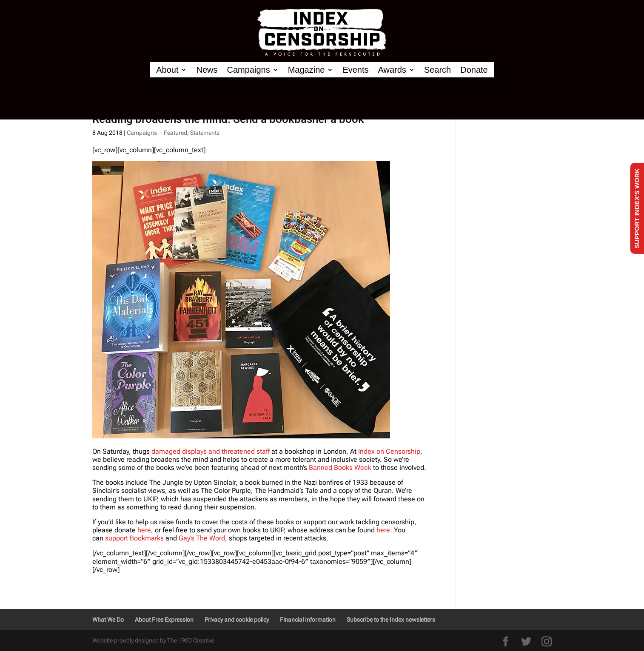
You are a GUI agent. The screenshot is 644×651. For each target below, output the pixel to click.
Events (355, 70)
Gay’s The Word (202, 538)
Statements (205, 133)
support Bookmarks (134, 538)
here (144, 530)
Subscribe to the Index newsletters (391, 620)
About (167, 70)
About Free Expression (164, 620)
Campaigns (249, 70)
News (207, 70)
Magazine (306, 70)
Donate (474, 70)
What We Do (108, 620)
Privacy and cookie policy (237, 620)
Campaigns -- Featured (157, 133)
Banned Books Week (340, 468)
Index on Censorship (389, 451)
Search (437, 70)
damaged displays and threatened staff (211, 451)
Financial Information (308, 620)
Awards (392, 70)
